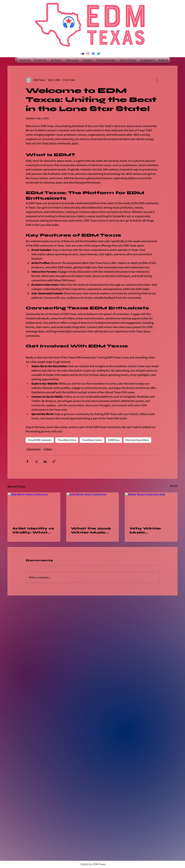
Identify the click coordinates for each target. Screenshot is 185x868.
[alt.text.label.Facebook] (93, 54)
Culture (48, 449)
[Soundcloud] (82, 54)
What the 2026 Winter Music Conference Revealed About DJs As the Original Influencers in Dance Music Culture (92, 530)
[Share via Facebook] (27, 461)
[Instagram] (88, 54)
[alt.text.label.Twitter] (99, 54)
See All (174, 486)
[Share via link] (54, 461)
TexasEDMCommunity (40, 440)
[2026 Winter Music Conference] (34, 507)
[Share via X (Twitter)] (36, 461)
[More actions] (157, 80)
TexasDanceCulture (92, 440)
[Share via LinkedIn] (45, 461)
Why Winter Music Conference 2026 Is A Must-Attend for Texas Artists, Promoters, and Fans (150, 530)
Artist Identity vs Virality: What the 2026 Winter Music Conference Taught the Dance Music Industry (34, 530)
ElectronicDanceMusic (137, 440)
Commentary (34, 449)
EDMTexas (114, 440)
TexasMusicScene (67, 440)
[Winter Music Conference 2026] (151, 507)
